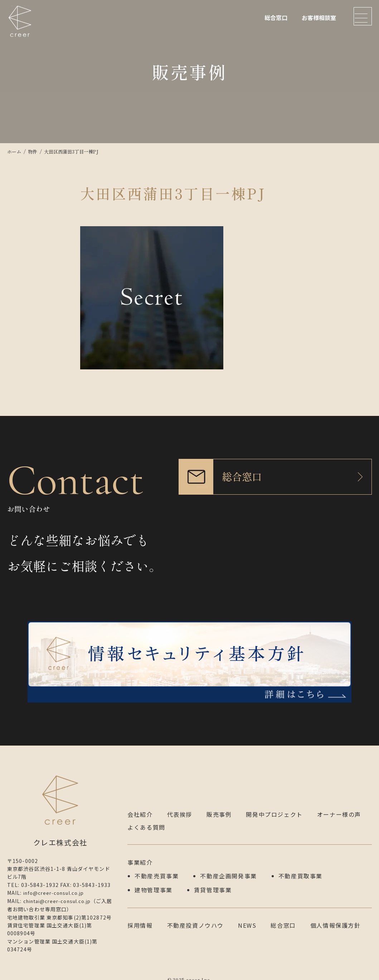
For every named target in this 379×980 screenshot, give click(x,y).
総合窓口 (276, 18)
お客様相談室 (319, 18)
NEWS (247, 914)
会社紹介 (140, 806)
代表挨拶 (180, 806)
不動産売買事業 (157, 867)
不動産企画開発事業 (228, 867)
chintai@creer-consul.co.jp (61, 893)
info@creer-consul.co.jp (57, 885)
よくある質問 (146, 819)
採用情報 (140, 914)
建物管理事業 (154, 879)
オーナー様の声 (339, 806)
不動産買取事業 (300, 867)
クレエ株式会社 (21, 27)
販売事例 (219, 806)
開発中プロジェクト (274, 806)
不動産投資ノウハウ (195, 914)
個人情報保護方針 (336, 914)
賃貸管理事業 (213, 879)
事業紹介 (140, 854)
